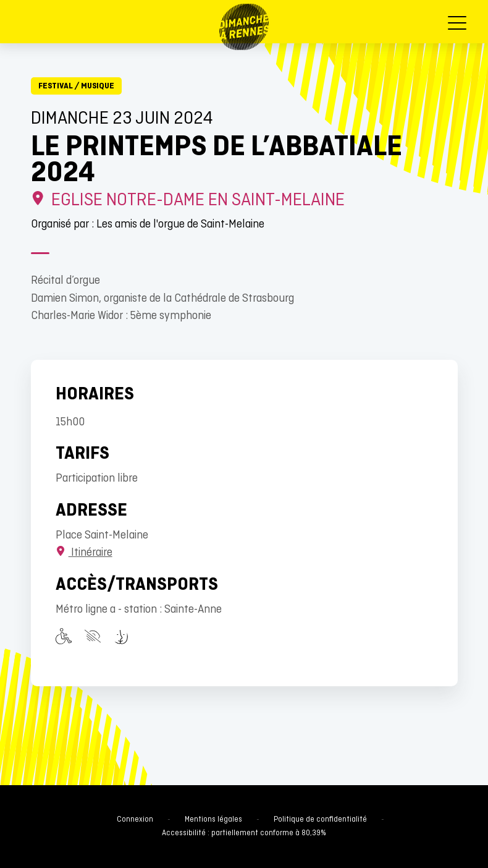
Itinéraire (84, 553)
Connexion (135, 820)
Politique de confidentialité (320, 820)
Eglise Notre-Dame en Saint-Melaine (188, 201)
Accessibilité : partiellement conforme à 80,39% (244, 833)
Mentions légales (213, 820)
